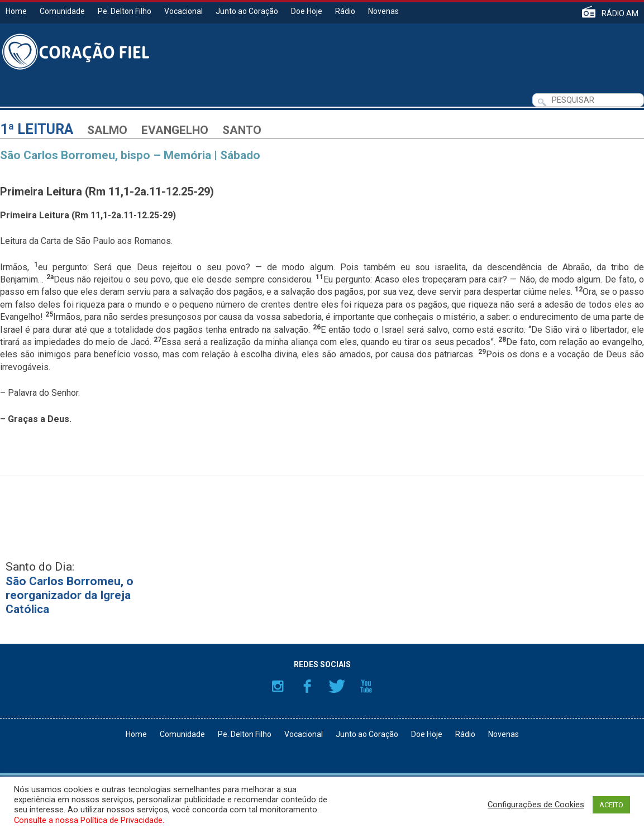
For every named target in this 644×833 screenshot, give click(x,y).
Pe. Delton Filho (125, 11)
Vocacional (183, 11)
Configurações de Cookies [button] (536, 805)
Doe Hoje (307, 11)
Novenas (383, 11)
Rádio (345, 11)
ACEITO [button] (611, 805)
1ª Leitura (37, 129)
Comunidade (62, 11)
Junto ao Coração (247, 11)
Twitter (337, 686)
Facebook (307, 686)
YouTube (366, 686)
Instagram (278, 686)
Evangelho (175, 130)
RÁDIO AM (620, 13)
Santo (242, 130)
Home (16, 11)
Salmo (107, 130)
